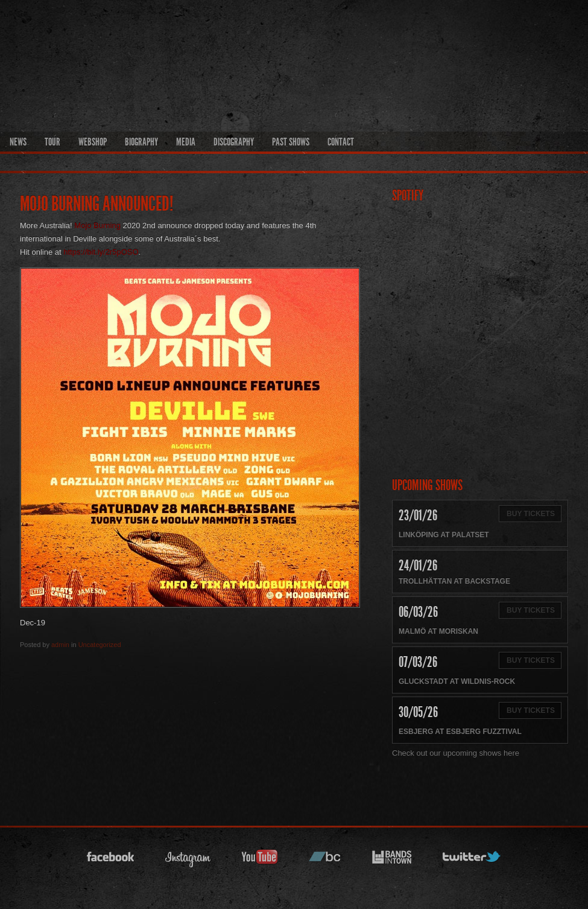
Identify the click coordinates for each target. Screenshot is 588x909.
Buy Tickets (531, 514)
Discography (234, 142)
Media (186, 142)
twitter (472, 860)
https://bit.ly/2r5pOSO (101, 252)
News (18, 142)
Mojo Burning (97, 225)
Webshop (93, 142)
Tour (52, 142)
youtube (260, 860)
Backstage (488, 581)
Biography (141, 142)
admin (60, 645)
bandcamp (325, 860)
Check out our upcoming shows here (456, 753)
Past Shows (291, 142)
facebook (111, 860)
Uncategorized (100, 645)
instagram (188, 860)
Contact (341, 142)
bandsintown (392, 860)
